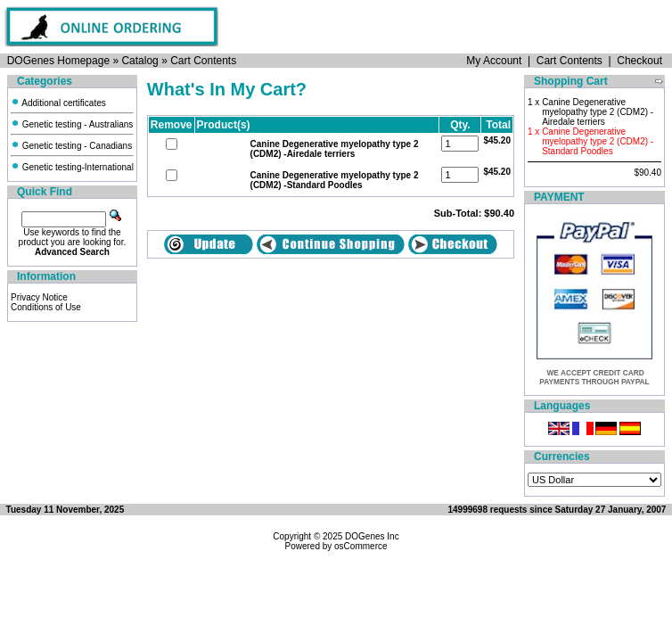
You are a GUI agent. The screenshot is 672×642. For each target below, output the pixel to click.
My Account (494, 61)
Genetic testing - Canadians (71, 146)
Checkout (639, 61)
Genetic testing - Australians (72, 124)
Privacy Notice (39, 297)
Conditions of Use (46, 307)
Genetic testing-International (72, 167)
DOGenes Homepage (58, 61)
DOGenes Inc (372, 536)
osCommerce (361, 546)
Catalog (139, 61)
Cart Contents (203, 61)
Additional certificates (58, 103)
